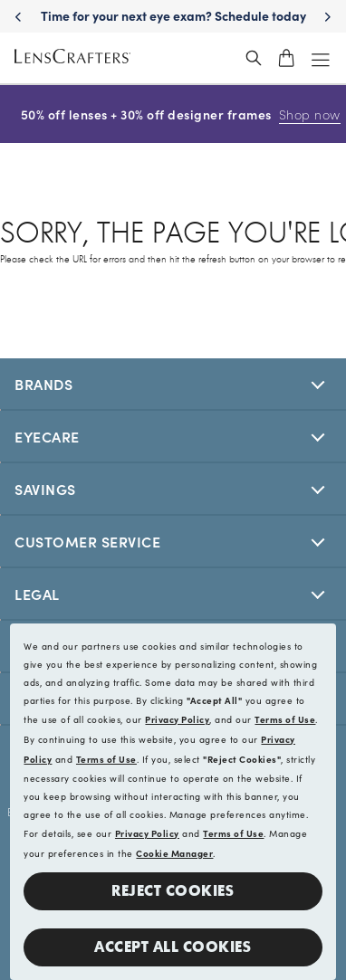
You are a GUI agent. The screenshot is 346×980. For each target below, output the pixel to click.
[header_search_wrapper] (254, 58)
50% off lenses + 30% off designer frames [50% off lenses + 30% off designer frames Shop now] (173, 114)
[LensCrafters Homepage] (72, 58)
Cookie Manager (174, 853)
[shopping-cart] (286, 58)
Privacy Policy (177, 719)
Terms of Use (285, 719)
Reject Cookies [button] (173, 891)
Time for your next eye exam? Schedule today (173, 15)
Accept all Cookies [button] (173, 947)
